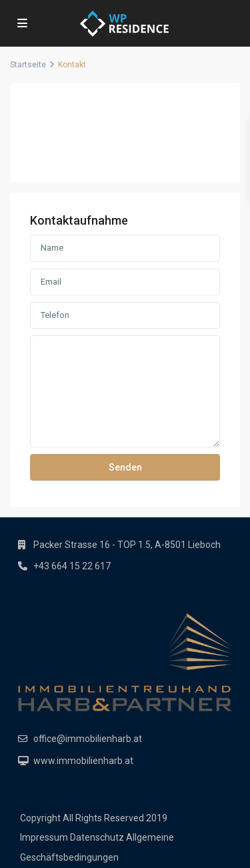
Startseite (28, 65)
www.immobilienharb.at (83, 761)
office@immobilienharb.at (88, 739)
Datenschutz (97, 837)
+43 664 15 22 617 (72, 566)
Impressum (44, 837)
